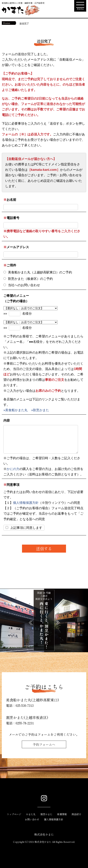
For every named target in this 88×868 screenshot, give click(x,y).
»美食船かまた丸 (15, 410)
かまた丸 (31, 814)
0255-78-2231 (25, 723)
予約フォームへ (44, 744)
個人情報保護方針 (26, 503)
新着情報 (62, 814)
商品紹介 (76, 814)
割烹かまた (46, 814)
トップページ (14, 814)
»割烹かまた (40, 410)
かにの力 (13, 469)
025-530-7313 (25, 705)
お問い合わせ (32, 819)
